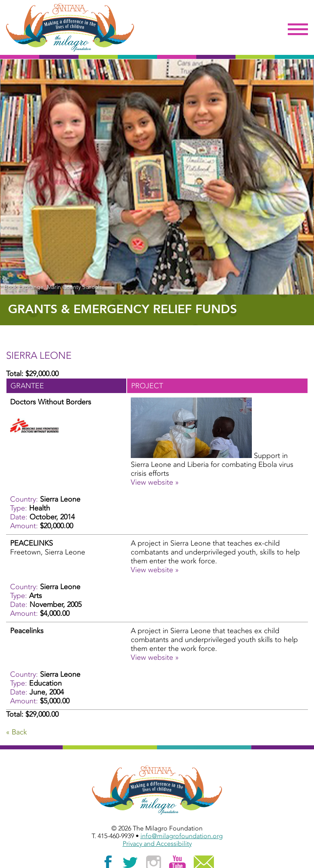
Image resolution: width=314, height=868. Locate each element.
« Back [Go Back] (17, 732)
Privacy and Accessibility (157, 844)
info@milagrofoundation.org (182, 836)
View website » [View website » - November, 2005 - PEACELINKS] (155, 570)
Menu (298, 29)
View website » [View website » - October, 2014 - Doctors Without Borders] (155, 482)
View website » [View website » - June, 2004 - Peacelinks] (155, 657)
